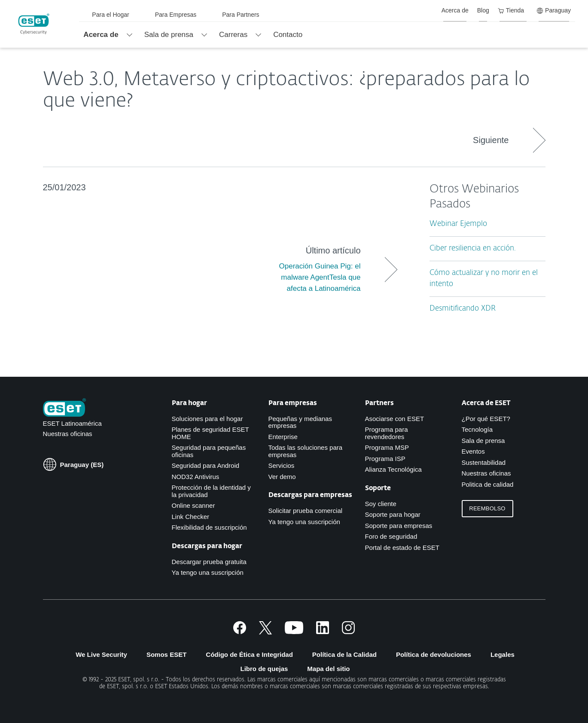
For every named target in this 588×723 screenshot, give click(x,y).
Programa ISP (385, 459)
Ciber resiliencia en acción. (473, 249)
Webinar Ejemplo (458, 224)
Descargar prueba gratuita (209, 562)
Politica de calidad (488, 484)
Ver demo (282, 477)
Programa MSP (387, 447)
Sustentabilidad (484, 462)
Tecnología (477, 429)
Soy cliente (381, 504)
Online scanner (193, 505)
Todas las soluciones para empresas (306, 451)
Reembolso (487, 508)
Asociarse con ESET (395, 419)
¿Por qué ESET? (486, 419)
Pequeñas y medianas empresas (300, 422)
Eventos (473, 451)
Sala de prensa (483, 441)
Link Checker (191, 517)
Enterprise (283, 437)
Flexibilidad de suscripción (209, 527)
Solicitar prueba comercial (306, 511)
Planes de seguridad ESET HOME (210, 433)
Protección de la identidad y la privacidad (211, 491)
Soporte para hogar (393, 514)
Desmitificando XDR (463, 309)
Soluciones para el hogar (207, 419)
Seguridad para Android (206, 465)
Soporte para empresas (399, 526)
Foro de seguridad (391, 536)
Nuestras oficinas (68, 434)
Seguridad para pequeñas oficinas (209, 451)
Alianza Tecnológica (393, 469)
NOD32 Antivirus (196, 477)
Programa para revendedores (387, 433)
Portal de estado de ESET (402, 548)
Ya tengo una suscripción (208, 572)
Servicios (282, 465)
